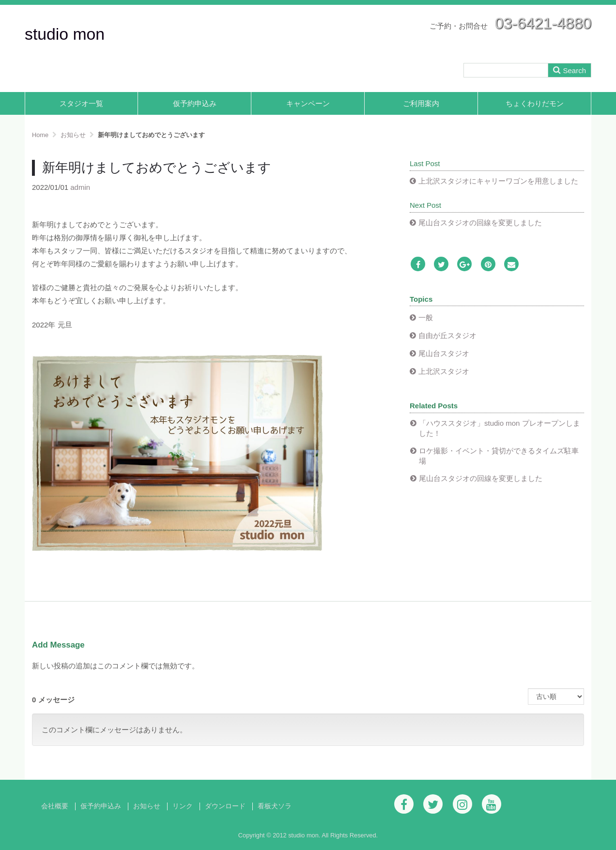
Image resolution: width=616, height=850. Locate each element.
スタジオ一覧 (81, 103)
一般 (426, 317)
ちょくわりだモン (535, 103)
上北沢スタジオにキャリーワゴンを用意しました (498, 181)
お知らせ (147, 806)
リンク (183, 806)
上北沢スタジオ (444, 371)
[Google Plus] (464, 265)
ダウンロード (225, 806)
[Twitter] (441, 265)
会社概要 (55, 806)
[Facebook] (418, 265)
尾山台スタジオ (444, 353)
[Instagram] (462, 804)
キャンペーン (308, 103)
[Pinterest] (488, 265)
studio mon (65, 34)
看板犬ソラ (275, 806)
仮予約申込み (195, 103)
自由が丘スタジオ (447, 335)
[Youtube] (492, 804)
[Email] (511, 265)
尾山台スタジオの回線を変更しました (480, 223)
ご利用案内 (421, 103)
